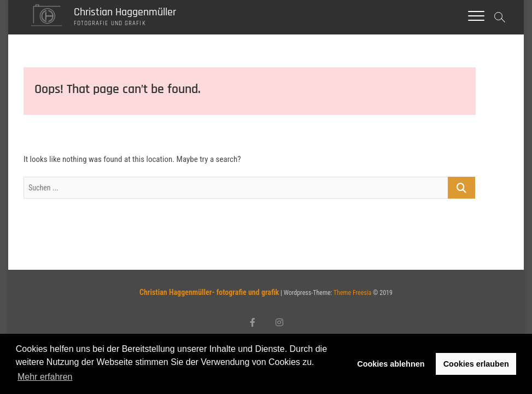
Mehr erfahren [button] (45, 377)
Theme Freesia (352, 293)
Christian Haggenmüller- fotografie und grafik (209, 292)
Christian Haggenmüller (125, 12)
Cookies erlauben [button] (476, 364)
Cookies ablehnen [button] (391, 364)
